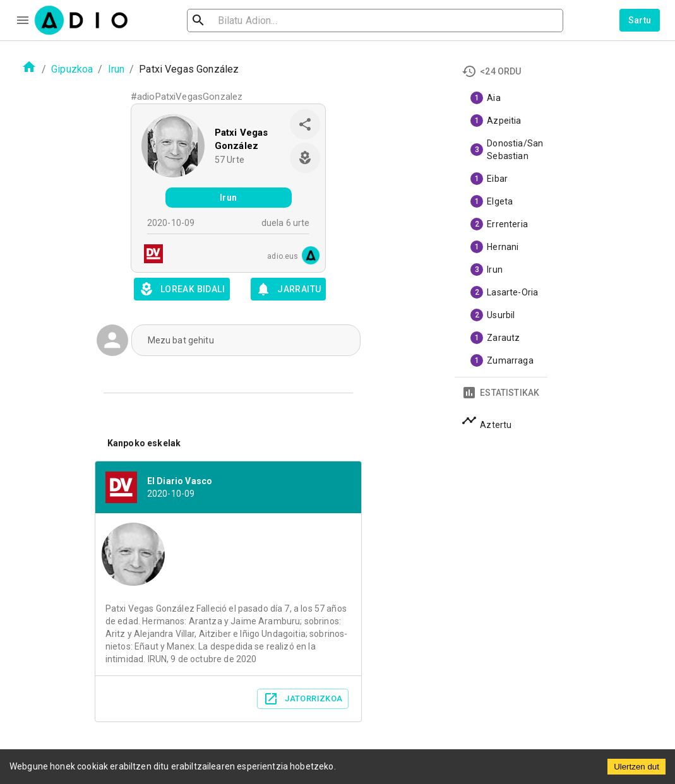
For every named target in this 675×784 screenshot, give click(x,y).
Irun (116, 69)
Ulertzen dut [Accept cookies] (636, 767)
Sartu (640, 20)
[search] (239, 21)
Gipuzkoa (72, 69)
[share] (305, 124)
